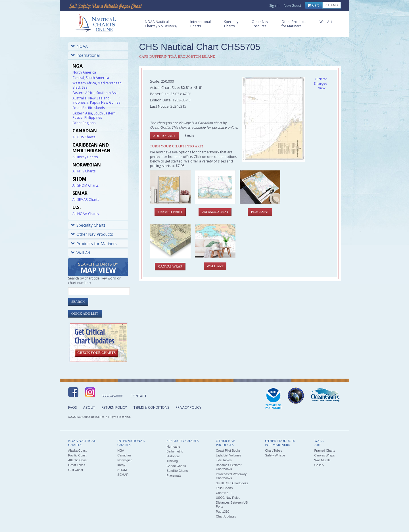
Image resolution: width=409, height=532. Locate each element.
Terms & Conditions (151, 407)
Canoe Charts (176, 466)
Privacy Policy (188, 407)
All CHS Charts (84, 137)
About (89, 407)
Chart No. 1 (224, 493)
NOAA (79, 46)
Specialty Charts (88, 225)
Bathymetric (175, 451)
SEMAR (123, 475)
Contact (138, 396)
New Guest (292, 6)
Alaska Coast (77, 450)
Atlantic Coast (78, 460)
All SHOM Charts (85, 185)
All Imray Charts (85, 157)
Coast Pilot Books (228, 450)
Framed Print (170, 212)
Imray (121, 465)
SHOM (122, 470)
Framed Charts (325, 450)
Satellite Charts (177, 471)
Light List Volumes (229, 455)
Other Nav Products (92, 234)
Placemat (260, 212)
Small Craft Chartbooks (232, 483)
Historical (173, 456)
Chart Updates (226, 516)
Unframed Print (215, 212)
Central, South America (91, 78)
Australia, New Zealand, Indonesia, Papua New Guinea (96, 100)
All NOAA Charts (85, 214)
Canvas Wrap (170, 266)
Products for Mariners (94, 244)
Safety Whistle (275, 455)
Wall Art (81, 253)
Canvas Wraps (324, 455)
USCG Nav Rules (228, 498)
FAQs (72, 407)
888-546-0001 (113, 396)
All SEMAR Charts (86, 200)
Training (172, 461)
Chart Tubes (274, 450)
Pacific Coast (77, 455)
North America (84, 72)
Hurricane (174, 447)
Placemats (174, 475)
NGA (121, 450)
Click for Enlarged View (321, 83)
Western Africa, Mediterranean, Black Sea (97, 85)
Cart (313, 5)
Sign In (274, 6)
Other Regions (84, 123)
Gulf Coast (76, 470)
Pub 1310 (223, 512)
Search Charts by (98, 268)
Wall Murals (322, 460)
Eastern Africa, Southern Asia (95, 93)
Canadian (124, 455)
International (85, 55)
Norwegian (125, 460)
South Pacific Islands (89, 108)
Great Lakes (77, 465)
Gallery (319, 465)
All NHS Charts (84, 171)
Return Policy (114, 407)
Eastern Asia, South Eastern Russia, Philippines (94, 115)
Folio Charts (224, 488)
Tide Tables (224, 460)
